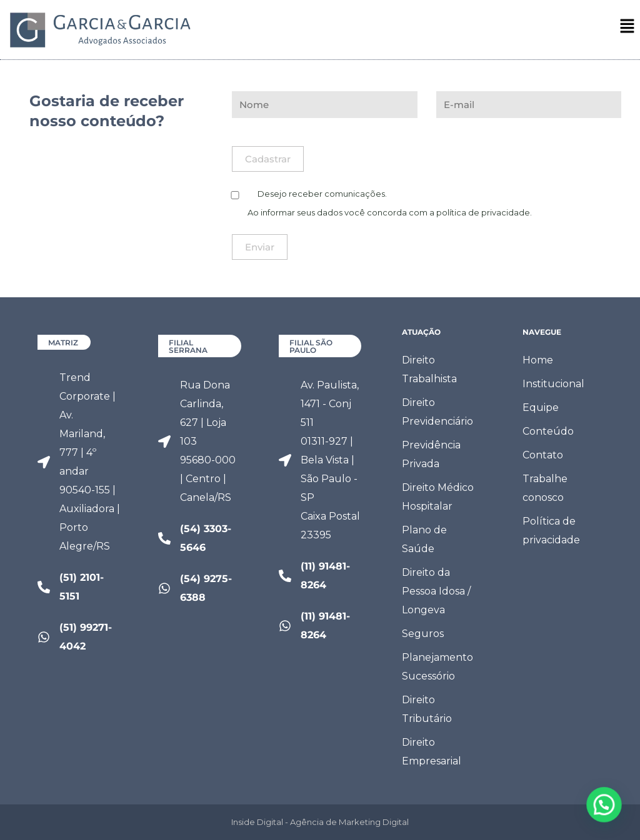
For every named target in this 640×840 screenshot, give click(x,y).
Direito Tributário (427, 709)
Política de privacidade (551, 531)
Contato (543, 455)
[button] (627, 29)
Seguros (423, 634)
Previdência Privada (431, 454)
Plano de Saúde (424, 539)
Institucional (553, 384)
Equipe (541, 408)
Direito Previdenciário (437, 412)
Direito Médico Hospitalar (438, 497)
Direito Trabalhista (429, 369)
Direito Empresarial (432, 752)
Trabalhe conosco (545, 488)
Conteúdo (548, 431)
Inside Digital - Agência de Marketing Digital (320, 822)
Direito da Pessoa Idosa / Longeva (436, 591)
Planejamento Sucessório (437, 667)
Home (538, 360)
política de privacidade (483, 212)
